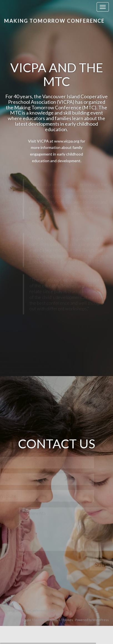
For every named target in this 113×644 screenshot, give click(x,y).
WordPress (101, 620)
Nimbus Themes (61, 620)
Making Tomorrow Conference (54, 21)
